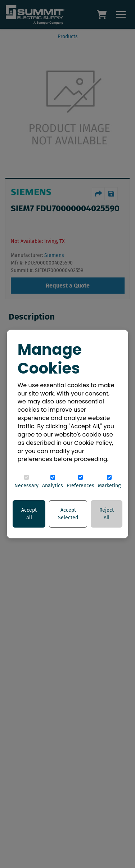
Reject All (107, 514)
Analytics (53, 482)
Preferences (80, 482)
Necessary (26, 482)
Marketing (109, 482)
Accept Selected (68, 514)
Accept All (29, 514)
